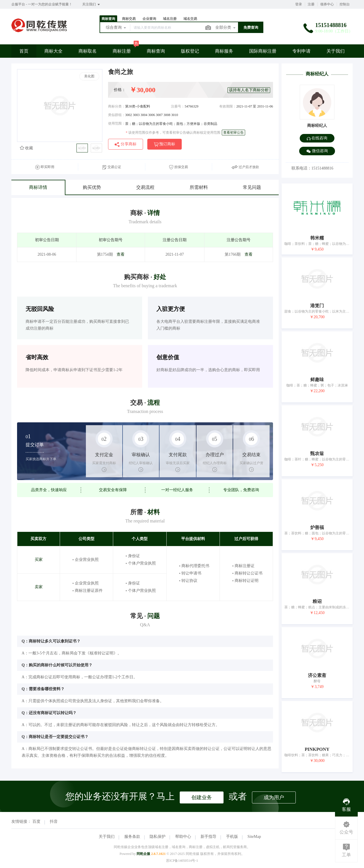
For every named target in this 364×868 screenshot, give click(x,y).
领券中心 (327, 4)
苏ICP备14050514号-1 (182, 861)
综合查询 (116, 28)
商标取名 (88, 51)
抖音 (54, 821)
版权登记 (190, 51)
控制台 (345, 4)
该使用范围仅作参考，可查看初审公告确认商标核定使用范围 (173, 133)
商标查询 (108, 19)
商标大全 (53, 51)
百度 (36, 821)
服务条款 (132, 837)
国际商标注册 (263, 51)
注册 (311, 4)
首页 (24, 51)
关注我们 (91, 5)
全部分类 (226, 28)
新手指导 (208, 837)
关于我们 (336, 51)
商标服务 (224, 51)
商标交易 (129, 19)
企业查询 (149, 19)
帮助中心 (183, 837)
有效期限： (228, 106)
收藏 (26, 148)
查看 (121, 254)
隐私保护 (158, 837)
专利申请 (301, 51)
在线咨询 (317, 138)
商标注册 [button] (122, 51)
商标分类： (117, 106)
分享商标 (126, 144)
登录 (299, 4)
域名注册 (170, 19)
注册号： (178, 106)
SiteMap (254, 837)
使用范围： (117, 123)
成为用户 (274, 797)
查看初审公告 (233, 133)
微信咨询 (317, 151)
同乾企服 (143, 854)
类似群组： (117, 115)
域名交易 (190, 19)
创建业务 (202, 797)
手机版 (232, 837)
